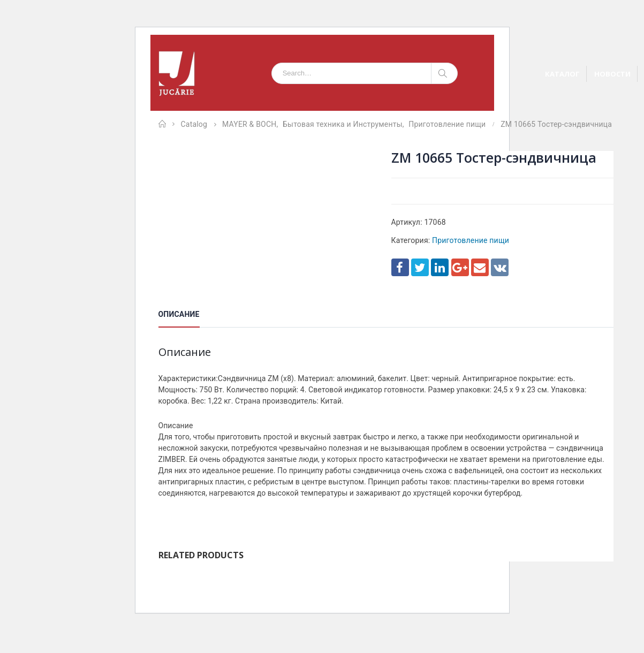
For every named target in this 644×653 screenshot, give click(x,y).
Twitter (420, 267)
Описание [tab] (179, 314)
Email (480, 267)
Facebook (400, 267)
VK (500, 267)
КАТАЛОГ (562, 74)
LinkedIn (440, 267)
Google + (460, 267)
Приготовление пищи (471, 240)
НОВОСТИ (612, 74)
